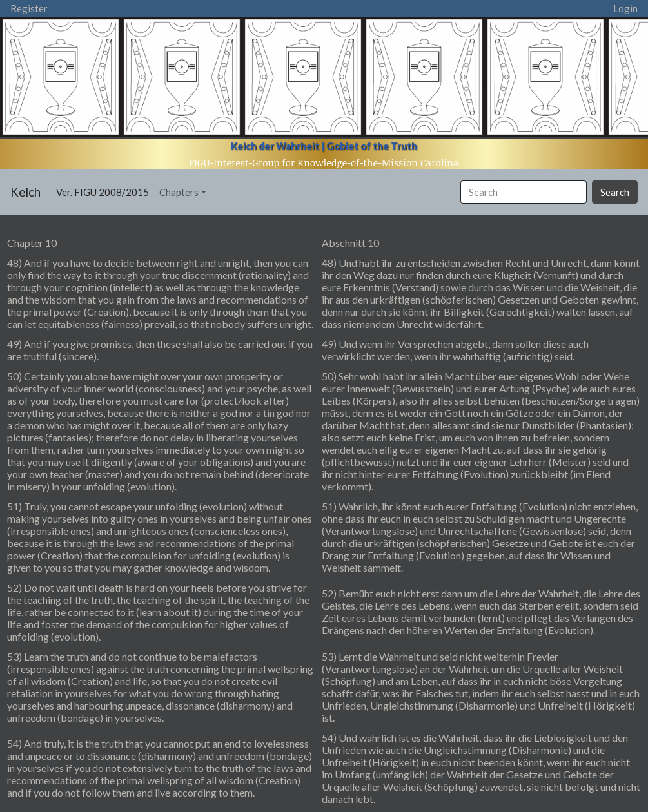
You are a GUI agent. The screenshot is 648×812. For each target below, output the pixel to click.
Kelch (25, 192)
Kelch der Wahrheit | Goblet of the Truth (324, 146)
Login (625, 8)
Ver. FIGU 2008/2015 (105, 191)
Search (615, 192)
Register (29, 8)
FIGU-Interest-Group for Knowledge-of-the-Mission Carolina (324, 162)
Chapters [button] (179, 192)
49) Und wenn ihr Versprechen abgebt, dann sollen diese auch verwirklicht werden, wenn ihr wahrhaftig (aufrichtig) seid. (455, 350)
